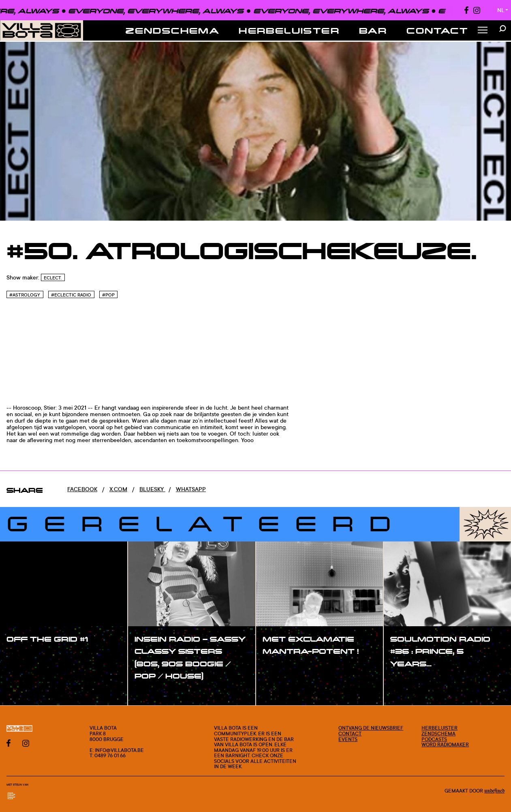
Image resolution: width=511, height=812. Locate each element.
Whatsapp (191, 489)
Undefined (494, 791)
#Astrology (25, 295)
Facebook (82, 489)
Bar (373, 30)
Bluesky (152, 489)
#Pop (108, 295)
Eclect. (53, 278)
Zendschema (172, 30)
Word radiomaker (445, 744)
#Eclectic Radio (71, 295)
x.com (118, 489)
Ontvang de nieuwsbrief (371, 728)
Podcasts (434, 739)
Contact (437, 30)
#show (24, 655)
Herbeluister (289, 30)
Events (348, 739)
